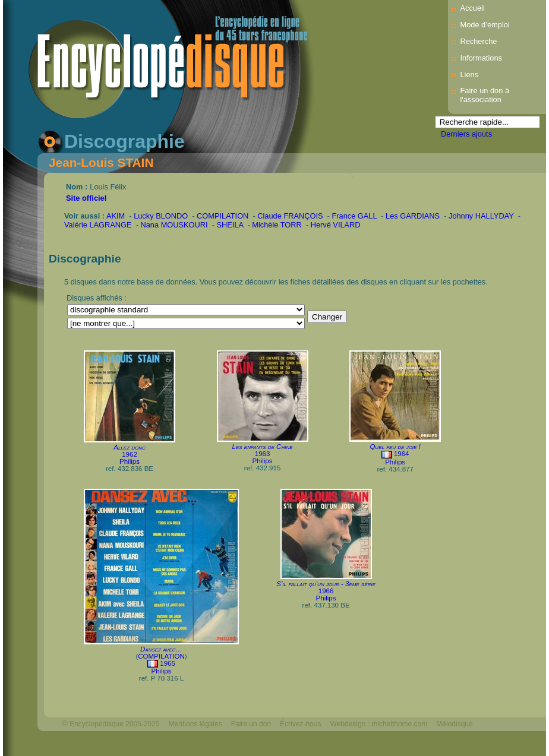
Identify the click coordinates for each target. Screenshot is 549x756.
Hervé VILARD (336, 225)
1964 (402, 454)
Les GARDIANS (413, 216)
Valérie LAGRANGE (98, 225)
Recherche (478, 41)
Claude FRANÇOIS (290, 216)
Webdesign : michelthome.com (378, 724)
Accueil (472, 8)
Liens (469, 75)
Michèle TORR (277, 225)
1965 (168, 663)
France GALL (354, 216)
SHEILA (230, 225)
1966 (326, 591)
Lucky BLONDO (161, 216)
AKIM (116, 216)
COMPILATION (223, 216)
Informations (481, 58)
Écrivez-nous (300, 724)
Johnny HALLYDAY (481, 216)
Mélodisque (454, 724)
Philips (130, 461)
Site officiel (86, 198)
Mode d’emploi (485, 25)
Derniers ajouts (466, 134)
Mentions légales (195, 724)
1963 (263, 454)
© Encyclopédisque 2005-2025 (111, 724)
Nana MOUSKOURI (174, 225)
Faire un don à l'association (485, 95)
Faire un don (251, 724)
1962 (130, 454)
